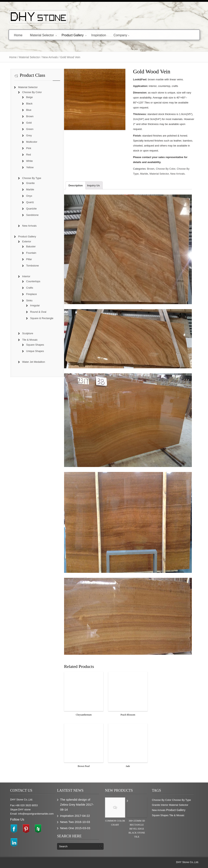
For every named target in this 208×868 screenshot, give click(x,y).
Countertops (33, 281)
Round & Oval (38, 312)
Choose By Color (166, 169)
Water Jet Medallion (34, 362)
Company (121, 35)
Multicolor (32, 142)
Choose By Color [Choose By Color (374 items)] (162, 800)
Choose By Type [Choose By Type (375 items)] (182, 800)
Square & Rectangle (42, 318)
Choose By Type (32, 178)
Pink (29, 148)
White (29, 161)
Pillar (29, 259)
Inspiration (99, 35)
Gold (29, 123)
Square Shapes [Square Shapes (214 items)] (160, 815)
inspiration (67, 816)
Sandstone (32, 215)
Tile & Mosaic (30, 340)
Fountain (31, 253)
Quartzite (31, 209)
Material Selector (43, 35)
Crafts (30, 288)
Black (29, 104)
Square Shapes (35, 345)
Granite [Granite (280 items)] (156, 805)
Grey (29, 135)
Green (30, 129)
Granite (30, 183)
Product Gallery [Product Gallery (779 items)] (176, 810)
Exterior (27, 241)
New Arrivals (50, 57)
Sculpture (28, 333)
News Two (67, 822)
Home (18, 35)
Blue (29, 110)
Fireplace (31, 294)
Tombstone (33, 266)
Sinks (29, 300)
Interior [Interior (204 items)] (165, 805)
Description (76, 185)
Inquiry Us (93, 185)
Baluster (31, 246)
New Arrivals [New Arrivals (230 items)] (159, 810)
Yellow (30, 167)
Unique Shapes (35, 351)
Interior (26, 276)
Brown (151, 169)
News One (67, 828)
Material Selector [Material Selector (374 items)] (179, 805)
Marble (144, 174)
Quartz (30, 202)
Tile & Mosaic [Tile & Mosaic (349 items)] (177, 815)
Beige (29, 97)
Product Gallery (74, 35)
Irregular (35, 305)
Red (29, 155)
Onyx (29, 196)
